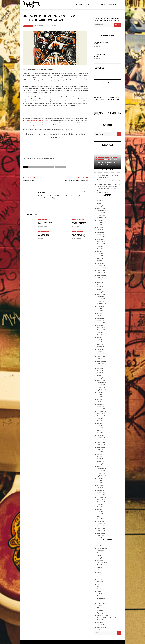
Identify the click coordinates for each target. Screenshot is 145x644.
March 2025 (100, 232)
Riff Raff (99, 606)
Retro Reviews (101, 598)
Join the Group (92, 5)
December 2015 (102, 497)
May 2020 (100, 371)
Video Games (101, 630)
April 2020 (100, 373)
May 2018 (100, 428)
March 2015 (100, 519)
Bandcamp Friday (102, 548)
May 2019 (100, 399)
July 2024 (100, 251)
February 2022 (101, 320)
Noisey (63, 97)
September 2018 (102, 418)
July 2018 (100, 423)
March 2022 (100, 318)
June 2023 (100, 282)
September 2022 (102, 304)
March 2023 (100, 289)
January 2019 (101, 409)
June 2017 (100, 454)
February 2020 (101, 378)
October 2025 (101, 215)
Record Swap (101, 596)
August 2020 (101, 363)
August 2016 (101, 478)
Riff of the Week (43, 219)
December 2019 (102, 383)
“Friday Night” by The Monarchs (34, 121)
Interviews (100, 570)
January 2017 (101, 466)
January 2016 (101, 495)
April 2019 (100, 402)
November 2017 (102, 442)
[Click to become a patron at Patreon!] (55, 148)
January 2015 (101, 523)
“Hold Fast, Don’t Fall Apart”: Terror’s (115, 115)
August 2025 (101, 220)
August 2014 (101, 535)
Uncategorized (101, 625)
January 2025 (101, 237)
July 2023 (100, 280)
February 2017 (101, 464)
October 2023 (101, 273)
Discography (101, 560)
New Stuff (26, 26)
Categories (78, 5)
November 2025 (102, 213)
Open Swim (82, 219)
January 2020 (101, 380)
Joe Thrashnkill (41, 26)
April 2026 (100, 201)
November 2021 (102, 328)
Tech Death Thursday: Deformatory (77, 181)
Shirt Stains (100, 610)
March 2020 (100, 375)
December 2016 (102, 469)
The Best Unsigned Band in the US (106, 618)
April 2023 (100, 287)
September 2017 (102, 447)
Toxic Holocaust (60, 167)
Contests (100, 553)
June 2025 (100, 225)
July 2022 (100, 308)
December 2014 (102, 526)
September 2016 (102, 476)
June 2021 (100, 340)
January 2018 (101, 437)
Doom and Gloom (102, 563)
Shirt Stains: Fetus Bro (103, 193)
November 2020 (102, 356)
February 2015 (101, 521)
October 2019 (101, 387)
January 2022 (101, 323)
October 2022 (101, 301)
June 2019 (100, 397)
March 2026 (100, 203)
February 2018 (101, 435)
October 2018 (101, 416)
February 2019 (101, 406)
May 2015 (100, 514)
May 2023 (100, 285)
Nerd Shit (114, 158)
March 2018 (100, 433)
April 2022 (100, 316)
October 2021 (101, 330)
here (70, 129)
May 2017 (100, 457)
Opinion (99, 591)
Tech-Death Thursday (103, 615)
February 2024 (101, 263)
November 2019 (102, 385)
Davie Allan (32, 167)
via (28, 181)
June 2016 (100, 483)
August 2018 (101, 421)
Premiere (100, 594)
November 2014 (102, 528)
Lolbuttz (108, 158)
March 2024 (100, 261)
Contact (113, 5)
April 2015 (100, 516)
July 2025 (100, 222)
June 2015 (100, 512)
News (31, 26)
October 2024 (101, 244)
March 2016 (100, 490)
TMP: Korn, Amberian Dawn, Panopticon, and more (114, 99)
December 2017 (102, 440)
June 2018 (100, 426)
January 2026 (101, 208)
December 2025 (102, 211)
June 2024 (100, 254)
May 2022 (100, 313)
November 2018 (102, 414)
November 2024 (102, 242)
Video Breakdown (102, 627)
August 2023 (101, 277)
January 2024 (101, 265)
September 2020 (102, 361)
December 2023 (102, 268)
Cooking (99, 555)
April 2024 (100, 258)
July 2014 (100, 538)
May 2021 (100, 342)
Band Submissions (102, 546)
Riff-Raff (99, 608)
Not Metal (100, 587)
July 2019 (100, 394)
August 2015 (101, 507)
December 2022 (102, 297)
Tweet (24, 161)
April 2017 (100, 459)
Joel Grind (41, 167)
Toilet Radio (100, 622)
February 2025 (101, 234)
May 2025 (100, 227)
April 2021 (100, 344)
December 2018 (102, 411)
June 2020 (100, 368)
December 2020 (102, 354)
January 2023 (101, 294)
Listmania (100, 572)
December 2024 (102, 239)
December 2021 (102, 325)
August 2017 (101, 449)
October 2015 (101, 502)
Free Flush (100, 567)
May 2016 (100, 485)
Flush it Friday (100, 158)
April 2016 (100, 488)
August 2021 (101, 335)
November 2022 (102, 299)
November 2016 (102, 471)
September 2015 (102, 504)
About (103, 5)
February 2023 (101, 292)
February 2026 (101, 206)
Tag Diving (100, 613)
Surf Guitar (50, 167)
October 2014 (101, 531)
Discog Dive (100, 558)
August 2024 (101, 249)
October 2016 (101, 473)
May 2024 (100, 256)
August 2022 (101, 306)
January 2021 (101, 351)
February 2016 (101, 492)
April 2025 (100, 230)
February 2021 (101, 349)
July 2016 (100, 480)
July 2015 (100, 509)
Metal (99, 577)
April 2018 (100, 430)
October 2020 (101, 359)
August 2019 (101, 392)
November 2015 (102, 500)
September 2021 (102, 332)
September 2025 (102, 218)
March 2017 (100, 461)
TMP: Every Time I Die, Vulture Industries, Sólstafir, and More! (79, 236)
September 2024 (102, 246)
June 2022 (100, 311)
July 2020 (100, 366)
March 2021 (100, 347)
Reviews (99, 601)
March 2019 (100, 404)
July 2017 (100, 452)
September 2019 (102, 390)
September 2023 (102, 275)
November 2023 (102, 270)
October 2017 (101, 445)
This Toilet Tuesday (102, 620)
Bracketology (101, 551)
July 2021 (100, 337)
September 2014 (102, 533)
